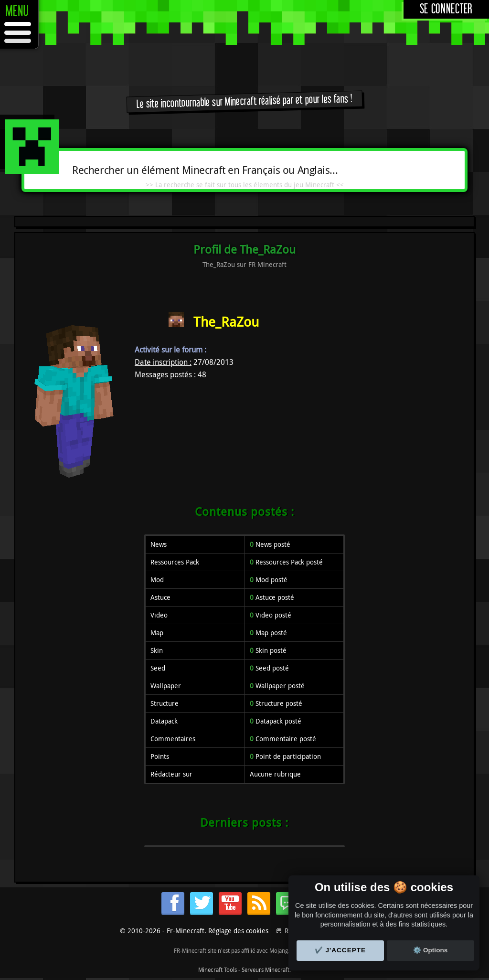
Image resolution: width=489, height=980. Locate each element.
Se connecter (446, 9)
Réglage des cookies (238, 931)
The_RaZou (226, 322)
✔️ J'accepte (340, 950)
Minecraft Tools (218, 969)
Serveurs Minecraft (266, 969)
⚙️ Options (430, 950)
